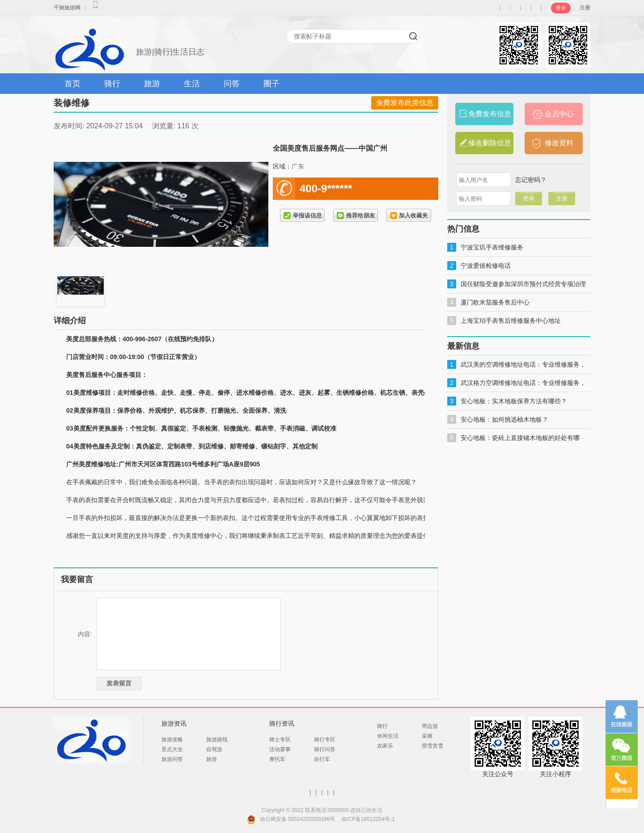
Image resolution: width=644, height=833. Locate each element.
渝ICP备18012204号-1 (368, 819)
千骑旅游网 (67, 8)
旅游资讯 (174, 723)
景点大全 (172, 749)
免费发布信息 (490, 114)
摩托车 (277, 759)
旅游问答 (172, 759)
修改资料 (559, 143)
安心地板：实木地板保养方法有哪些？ (514, 401)
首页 (72, 84)
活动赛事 (280, 749)
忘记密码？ (531, 180)
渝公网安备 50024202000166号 (298, 819)
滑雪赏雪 (432, 746)
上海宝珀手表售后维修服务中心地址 (511, 321)
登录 (561, 8)
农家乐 (385, 746)
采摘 (427, 736)
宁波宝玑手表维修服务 (492, 247)
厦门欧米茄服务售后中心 (495, 302)
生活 (192, 84)
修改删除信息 (490, 143)
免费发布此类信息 (405, 103)
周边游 (430, 726)
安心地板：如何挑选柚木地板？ (504, 419)
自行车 (322, 759)
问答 (232, 84)
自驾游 (214, 749)
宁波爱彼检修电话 (486, 266)
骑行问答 (325, 749)
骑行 (112, 84)
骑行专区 (325, 740)
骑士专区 (280, 740)
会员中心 (559, 114)
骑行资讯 (282, 723)
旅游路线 (217, 740)
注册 (585, 8)
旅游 (152, 84)
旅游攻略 (172, 740)
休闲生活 (388, 736)
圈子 (271, 84)
